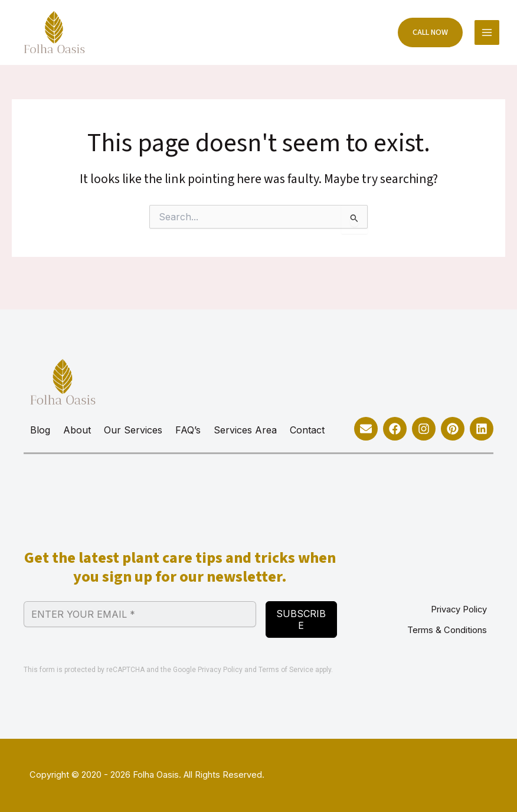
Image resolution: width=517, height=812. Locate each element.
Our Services (133, 430)
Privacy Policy (220, 670)
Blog (40, 430)
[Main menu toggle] (486, 35)
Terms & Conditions (447, 630)
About (77, 430)
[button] (424, 35)
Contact (307, 430)
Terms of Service (286, 670)
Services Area (245, 430)
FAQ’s (188, 430)
